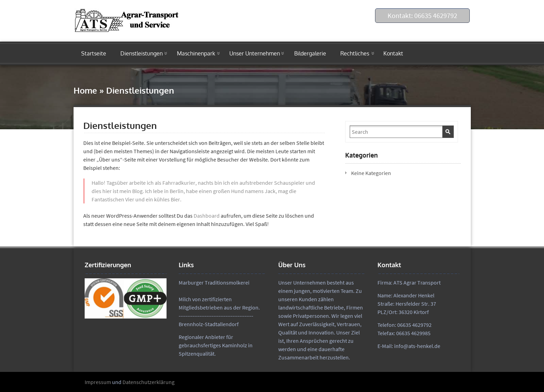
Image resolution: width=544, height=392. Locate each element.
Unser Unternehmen (255, 53)
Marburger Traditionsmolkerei (214, 282)
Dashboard (207, 216)
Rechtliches (355, 53)
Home (85, 90)
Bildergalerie (310, 53)
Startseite (94, 53)
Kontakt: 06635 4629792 (422, 15)
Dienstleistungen (142, 53)
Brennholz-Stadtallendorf (209, 324)
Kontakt (393, 53)
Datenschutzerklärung (148, 382)
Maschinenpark (196, 53)
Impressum (98, 382)
